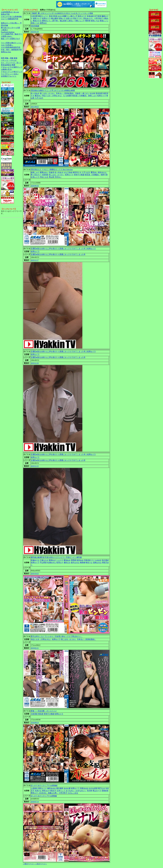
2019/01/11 (35, 648)
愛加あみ (67, 560)
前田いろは (95, 21)
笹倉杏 (78, 93)
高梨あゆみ (84, 788)
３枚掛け (4, 30)
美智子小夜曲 (79, 175)
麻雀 (16, 58)
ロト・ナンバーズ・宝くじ (11, 63)
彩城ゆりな (35, 560)
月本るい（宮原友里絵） (65, 93)
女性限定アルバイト (9, 76)
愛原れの (52, 560)
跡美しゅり (92, 96)
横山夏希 (55, 18)
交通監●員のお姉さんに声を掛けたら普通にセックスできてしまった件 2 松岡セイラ (63, 351)
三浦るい (71, 21)
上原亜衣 (34, 788)
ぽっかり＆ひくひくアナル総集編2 (44, 785)
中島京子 (53, 791)
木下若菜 (98, 16)
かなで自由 (68, 172)
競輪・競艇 (9, 58)
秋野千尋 (104, 175)
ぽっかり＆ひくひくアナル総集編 (44, 796)
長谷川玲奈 (53, 16)
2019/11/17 (35, 260)
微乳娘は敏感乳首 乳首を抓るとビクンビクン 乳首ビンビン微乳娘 (56, 557)
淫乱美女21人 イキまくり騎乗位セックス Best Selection (52, 170)
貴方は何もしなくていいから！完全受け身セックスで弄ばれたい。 (57, 636)
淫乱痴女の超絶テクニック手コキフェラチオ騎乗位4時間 (53, 90)
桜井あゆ (80, 560)
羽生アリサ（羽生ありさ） (83, 18)
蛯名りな (89, 563)
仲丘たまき (44, 177)
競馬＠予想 (5, 14)
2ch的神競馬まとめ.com (10, 12)
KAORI (93, 93)
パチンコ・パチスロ (9, 60)
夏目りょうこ (43, 16)
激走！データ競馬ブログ (10, 39)
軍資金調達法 (6, 65)
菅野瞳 (74, 560)
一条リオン (85, 93)
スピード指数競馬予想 (10, 19)
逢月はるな (75, 563)
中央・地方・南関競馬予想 (11, 50)
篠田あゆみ (52, 788)
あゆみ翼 (67, 788)
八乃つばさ (39, 98)
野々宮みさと (36, 175)
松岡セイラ (46, 18)
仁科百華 (34, 16)
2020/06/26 (35, 186)
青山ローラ (97, 791)
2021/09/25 (35, 107)
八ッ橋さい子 (72, 16)
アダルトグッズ (7, 72)
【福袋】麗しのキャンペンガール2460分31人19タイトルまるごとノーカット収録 (62, 13)
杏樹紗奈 (105, 791)
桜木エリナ (82, 16)
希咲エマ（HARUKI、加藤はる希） (45, 793)
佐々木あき (35, 93)
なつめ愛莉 (67, 96)
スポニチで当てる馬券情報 (11, 17)
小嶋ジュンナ (80, 21)
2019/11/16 (35, 363)
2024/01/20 (35, 32)
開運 (13, 65)
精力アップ (18, 72)
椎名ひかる (37, 21)
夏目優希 (60, 788)
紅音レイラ (35, 177)
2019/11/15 (35, 466)
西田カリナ (42, 788)
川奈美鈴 (34, 714)
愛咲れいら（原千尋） (51, 21)
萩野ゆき (43, 23)
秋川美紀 (105, 560)
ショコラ (60, 560)
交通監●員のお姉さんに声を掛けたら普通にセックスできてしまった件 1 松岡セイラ (63, 454)
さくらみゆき (96, 560)
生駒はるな (97, 563)
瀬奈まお (67, 563)
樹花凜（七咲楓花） (80, 96)
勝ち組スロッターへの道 (10, 28)
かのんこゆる (73, 793)
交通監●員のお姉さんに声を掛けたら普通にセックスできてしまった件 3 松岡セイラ (63, 249)
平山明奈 (43, 563)
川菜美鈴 (45, 175)
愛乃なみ (102, 788)
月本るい (58, 177)
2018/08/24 (35, 723)
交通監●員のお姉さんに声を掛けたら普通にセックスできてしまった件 (58, 254)
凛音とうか (35, 23)
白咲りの (69, 18)
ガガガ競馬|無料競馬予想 (11, 47)
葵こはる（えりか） (48, 93)
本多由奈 (90, 16)
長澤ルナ (60, 563)
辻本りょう (61, 791)
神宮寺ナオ (77, 172)
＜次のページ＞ (41, 864)
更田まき (45, 791)
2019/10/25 (35, 574)
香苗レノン (104, 21)
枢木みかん (102, 172)
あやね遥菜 (93, 788)
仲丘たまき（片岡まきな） (52, 96)
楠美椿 (83, 563)
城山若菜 (63, 21)
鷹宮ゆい (38, 96)
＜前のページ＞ (29, 864)
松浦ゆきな (52, 563)
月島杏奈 (87, 560)
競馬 (3, 58)
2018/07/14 (35, 802)
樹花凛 (41, 714)
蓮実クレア (37, 18)
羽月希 (89, 791)
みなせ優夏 (62, 16)
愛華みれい (44, 172)
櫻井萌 (88, 21)
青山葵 (52, 177)
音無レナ (62, 18)
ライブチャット (7, 74)
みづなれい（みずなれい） (76, 791)
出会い (16, 74)
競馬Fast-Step (6, 52)
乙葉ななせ (44, 560)
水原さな (38, 791)
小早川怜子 (99, 18)
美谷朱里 (99, 93)
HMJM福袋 (35, 26)
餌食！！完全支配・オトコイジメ (44, 711)
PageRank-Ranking (8, 32)
